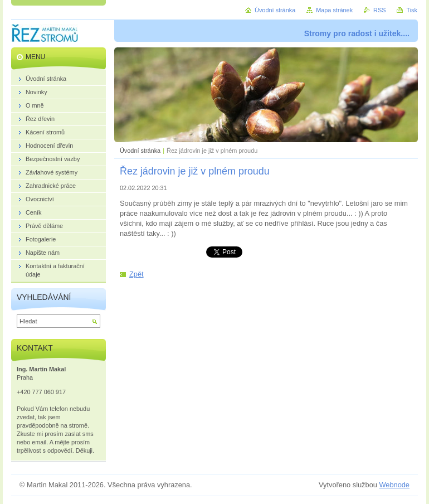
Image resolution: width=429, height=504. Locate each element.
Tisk (412, 10)
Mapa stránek (334, 10)
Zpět (136, 274)
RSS (379, 10)
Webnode (394, 485)
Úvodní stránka (140, 151)
